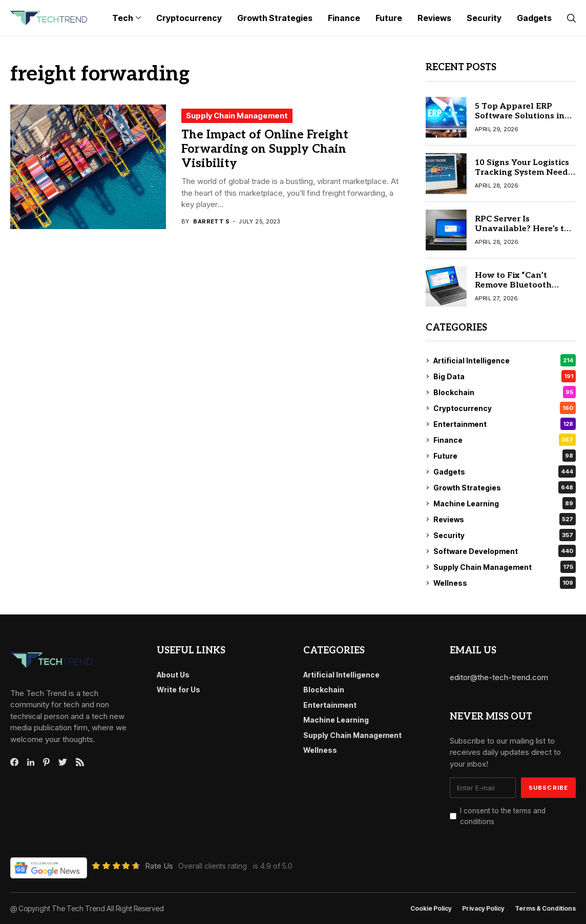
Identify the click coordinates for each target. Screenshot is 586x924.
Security (505, 535)
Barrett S (211, 222)
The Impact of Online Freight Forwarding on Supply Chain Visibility (265, 149)
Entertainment (505, 424)
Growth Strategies (505, 487)
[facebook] (14, 762)
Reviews (505, 519)
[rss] (80, 762)
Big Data (505, 376)
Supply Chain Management (237, 116)
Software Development (505, 551)
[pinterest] (46, 762)
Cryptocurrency (505, 408)
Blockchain (505, 392)
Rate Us (159, 866)
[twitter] (63, 763)
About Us (173, 675)
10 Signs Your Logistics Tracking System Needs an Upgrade (524, 172)
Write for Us (179, 690)
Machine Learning (505, 503)
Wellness (505, 583)
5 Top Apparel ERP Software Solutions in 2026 (520, 116)
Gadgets (505, 471)
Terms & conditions (545, 909)
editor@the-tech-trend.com (499, 677)
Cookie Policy (431, 909)
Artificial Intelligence (505, 360)
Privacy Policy (483, 909)
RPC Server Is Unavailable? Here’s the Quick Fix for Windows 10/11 (525, 234)
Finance (505, 440)
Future (505, 456)
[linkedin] (31, 763)
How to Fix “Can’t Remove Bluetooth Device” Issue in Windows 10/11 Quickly (524, 290)
